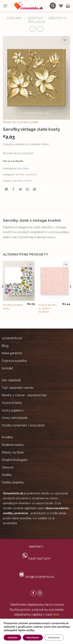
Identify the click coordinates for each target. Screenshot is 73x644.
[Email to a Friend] (28, 189)
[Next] (70, 294)
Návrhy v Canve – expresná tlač (24, 395)
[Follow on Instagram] (40, 593)
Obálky (7, 475)
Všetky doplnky (13, 482)
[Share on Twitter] (21, 189)
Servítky (35, 18)
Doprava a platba (14, 361)
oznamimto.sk (12, 338)
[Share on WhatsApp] (7, 189)
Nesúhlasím (33, 638)
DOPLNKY (15, 18)
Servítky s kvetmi (23, 181)
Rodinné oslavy (13, 445)
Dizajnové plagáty (15, 460)
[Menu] (5, 6)
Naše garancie (12, 353)
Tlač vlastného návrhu (18, 388)
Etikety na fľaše (13, 452)
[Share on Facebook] (14, 189)
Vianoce (7, 467)
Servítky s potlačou (26, 174)
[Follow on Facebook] (33, 593)
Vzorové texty (12, 403)
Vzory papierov (13, 410)
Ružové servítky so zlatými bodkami (48, 308)
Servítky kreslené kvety (13, 307)
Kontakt (7, 368)
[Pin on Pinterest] (35, 189)
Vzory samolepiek (15, 418)
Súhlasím (12, 638)
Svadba (7, 437)
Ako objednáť (11, 380)
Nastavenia (54, 638)
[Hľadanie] (53, 6)
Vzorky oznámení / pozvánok (23, 425)
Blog (5, 346)
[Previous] (3, 294)
